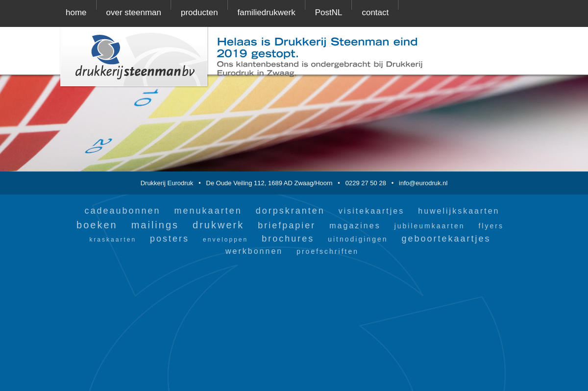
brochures (288, 239)
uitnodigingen (358, 239)
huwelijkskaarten (459, 211)
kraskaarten (113, 240)
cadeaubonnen (122, 211)
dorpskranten (290, 211)
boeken (97, 225)
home (76, 12)
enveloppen (225, 240)
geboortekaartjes (446, 239)
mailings (155, 225)
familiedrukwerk (267, 12)
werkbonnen (254, 251)
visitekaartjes (371, 211)
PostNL (329, 12)
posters (170, 239)
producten (199, 12)
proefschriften (328, 251)
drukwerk (218, 225)
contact (375, 12)
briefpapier (287, 225)
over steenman (134, 12)
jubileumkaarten (430, 226)
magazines (355, 226)
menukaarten (208, 211)
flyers (491, 226)
